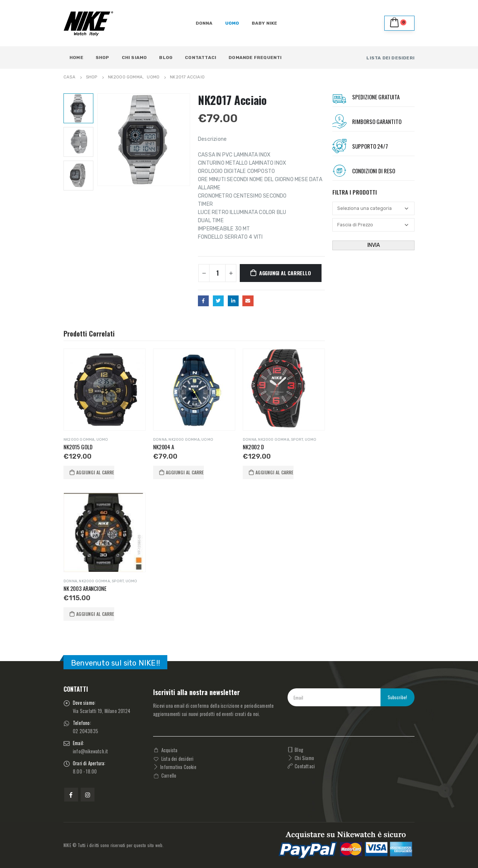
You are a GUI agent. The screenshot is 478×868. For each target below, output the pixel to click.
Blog (166, 58)
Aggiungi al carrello (285, 273)
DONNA (204, 23)
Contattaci (201, 58)
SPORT (297, 440)
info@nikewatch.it (90, 751)
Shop (103, 58)
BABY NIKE (265, 23)
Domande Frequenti (255, 58)
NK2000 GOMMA (79, 440)
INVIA (374, 245)
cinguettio (218, 301)
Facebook (203, 301)
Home (76, 58)
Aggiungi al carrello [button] (95, 472)
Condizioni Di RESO (374, 171)
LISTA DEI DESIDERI (390, 58)
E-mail (248, 301)
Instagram (88, 795)
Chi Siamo (134, 58)
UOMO (232, 23)
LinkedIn (233, 301)
